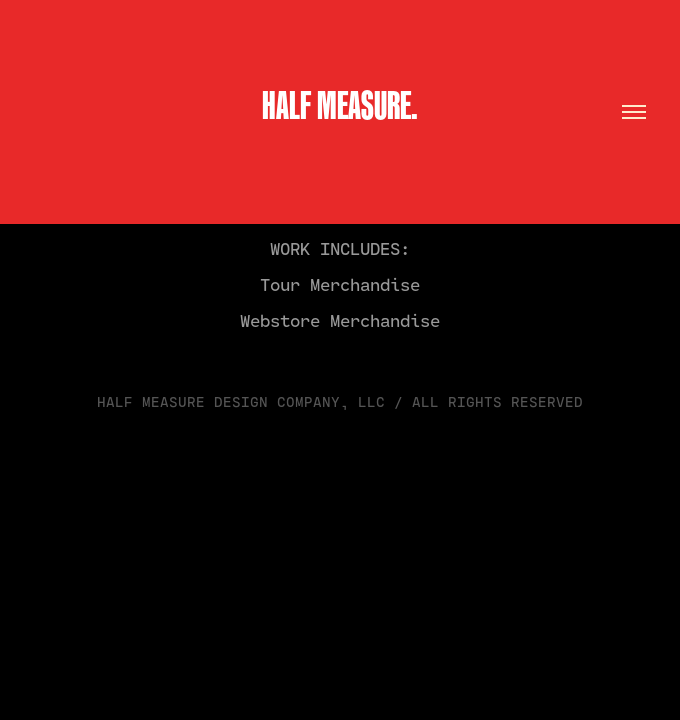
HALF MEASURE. (340, 105)
